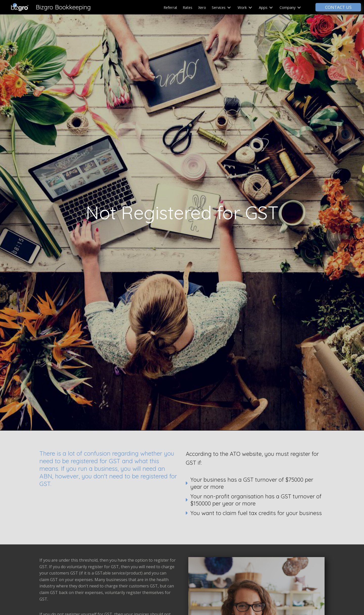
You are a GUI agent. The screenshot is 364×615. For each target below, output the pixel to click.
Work (245, 7)
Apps (266, 7)
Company (290, 7)
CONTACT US (338, 7)
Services (221, 7)
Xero (202, 7)
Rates (188, 7)
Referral (170, 7)
